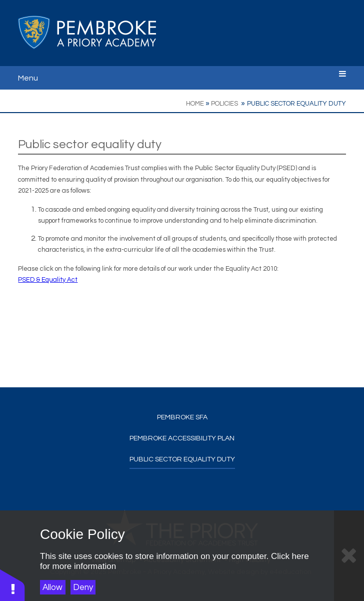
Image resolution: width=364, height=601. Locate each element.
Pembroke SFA (182, 417)
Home (195, 104)
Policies (225, 104)
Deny (83, 587)
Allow (52, 587)
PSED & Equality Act (48, 280)
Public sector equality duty (296, 104)
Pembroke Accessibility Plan (182, 438)
